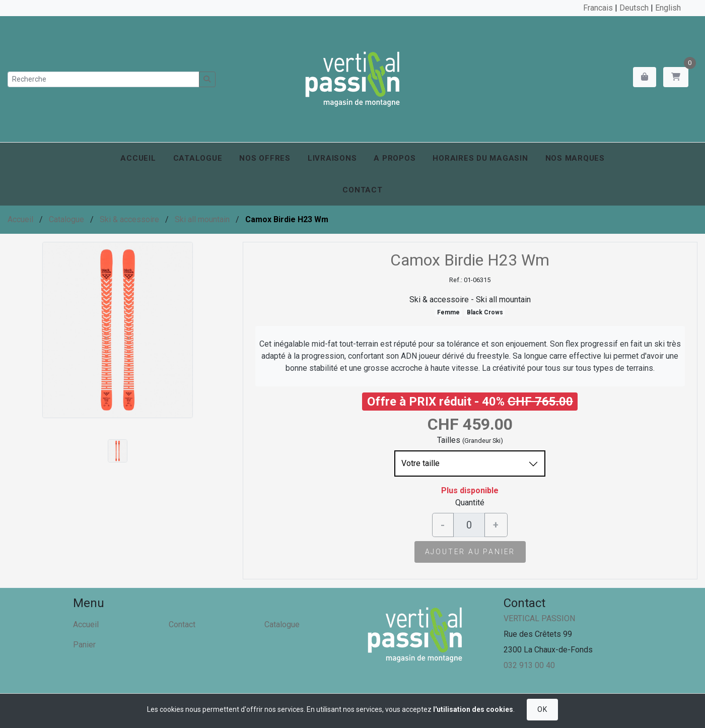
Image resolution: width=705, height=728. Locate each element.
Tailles (449, 440)
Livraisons (332, 158)
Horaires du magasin (480, 158)
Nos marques (575, 158)
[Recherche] (103, 79)
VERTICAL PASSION (539, 618)
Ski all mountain (202, 219)
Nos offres (265, 158)
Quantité (470, 503)
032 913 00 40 (529, 665)
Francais (598, 8)
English (668, 8)
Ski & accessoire (129, 219)
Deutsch (634, 8)
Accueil (138, 158)
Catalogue (198, 158)
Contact (362, 190)
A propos (395, 158)
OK (542, 709)
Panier (84, 645)
